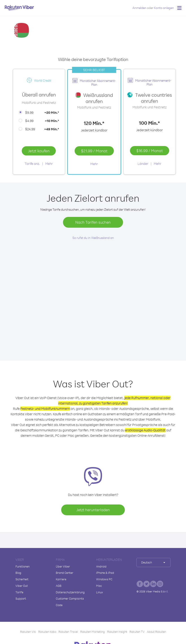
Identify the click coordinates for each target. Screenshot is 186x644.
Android (101, 566)
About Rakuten (156, 632)
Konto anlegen (164, 8)
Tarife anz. (32, 164)
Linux (99, 592)
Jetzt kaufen (39, 151)
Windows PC (104, 579)
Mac (99, 586)
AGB (59, 586)
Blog (18, 573)
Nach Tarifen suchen (93, 222)
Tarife (19, 592)
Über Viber (63, 566)
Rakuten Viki (28, 632)
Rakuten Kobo (47, 632)
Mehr (49, 164)
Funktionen (23, 566)
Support (21, 598)
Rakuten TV (137, 632)
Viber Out (22, 586)
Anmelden (139, 8)
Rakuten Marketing (93, 632)
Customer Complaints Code (70, 602)
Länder (143, 164)
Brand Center (65, 573)
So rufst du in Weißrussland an (93, 238)
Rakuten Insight (117, 632)
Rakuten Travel (68, 632)
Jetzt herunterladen (93, 510)
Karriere (61, 579)
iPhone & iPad (105, 573)
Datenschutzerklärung (70, 592)
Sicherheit (22, 579)
